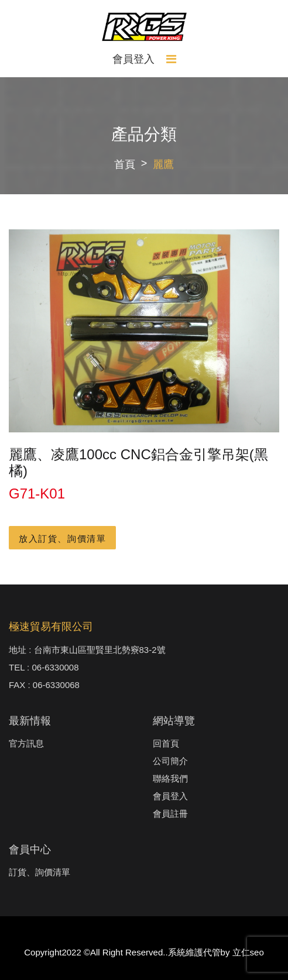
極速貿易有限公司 (51, 627)
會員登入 (133, 59)
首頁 (125, 164)
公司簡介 (170, 761)
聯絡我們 (170, 778)
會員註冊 (170, 814)
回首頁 (166, 743)
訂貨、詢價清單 (40, 872)
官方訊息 (26, 743)
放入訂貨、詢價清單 (62, 539)
